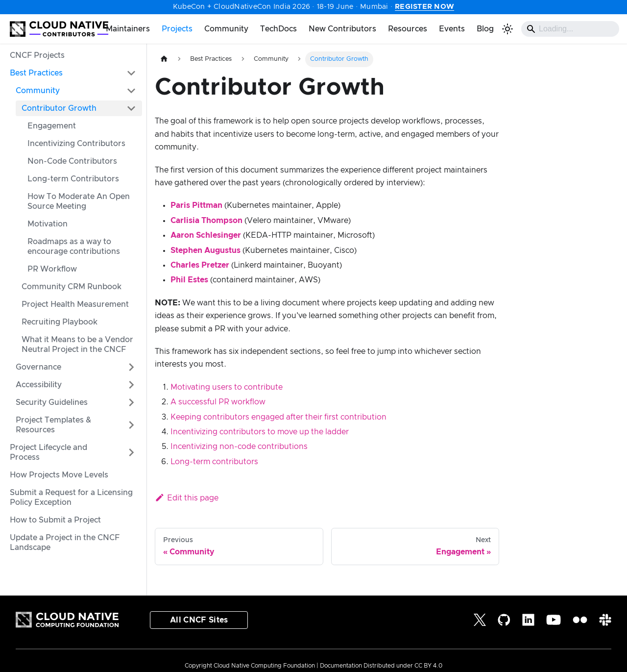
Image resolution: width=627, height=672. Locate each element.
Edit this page (187, 498)
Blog (485, 29)
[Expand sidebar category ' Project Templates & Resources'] (131, 425)
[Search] (570, 29)
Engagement (52, 126)
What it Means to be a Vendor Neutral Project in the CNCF (77, 345)
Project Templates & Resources (53, 425)
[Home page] (164, 59)
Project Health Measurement (75, 304)
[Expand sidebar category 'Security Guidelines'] (131, 402)
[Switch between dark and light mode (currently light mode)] (507, 29)
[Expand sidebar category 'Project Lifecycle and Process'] (131, 452)
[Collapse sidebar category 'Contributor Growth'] (131, 108)
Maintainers (128, 29)
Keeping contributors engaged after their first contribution (278, 417)
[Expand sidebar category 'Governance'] (131, 367)
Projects (177, 29)
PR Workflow (52, 269)
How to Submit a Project (55, 520)
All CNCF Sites (199, 620)
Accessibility (39, 385)
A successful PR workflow (218, 402)
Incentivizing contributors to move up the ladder (260, 432)
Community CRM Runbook (72, 287)
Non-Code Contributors (72, 161)
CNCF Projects (37, 55)
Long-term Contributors (73, 179)
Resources (408, 29)
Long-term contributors (214, 462)
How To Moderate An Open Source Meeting (79, 201)
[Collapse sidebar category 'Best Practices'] (131, 73)
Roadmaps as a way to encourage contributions (74, 247)
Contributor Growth (59, 108)
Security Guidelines (52, 402)
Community (226, 29)
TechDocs (278, 29)
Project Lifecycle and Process (48, 452)
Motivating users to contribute (227, 387)
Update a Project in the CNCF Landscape (65, 543)
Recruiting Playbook (60, 322)
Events (452, 29)
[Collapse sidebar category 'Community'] (131, 91)
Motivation (48, 224)
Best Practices (36, 73)
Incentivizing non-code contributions (239, 447)
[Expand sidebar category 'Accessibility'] (131, 385)
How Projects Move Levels (59, 475)
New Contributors (342, 29)
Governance (38, 367)
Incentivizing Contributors (76, 144)
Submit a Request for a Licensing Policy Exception (71, 498)
